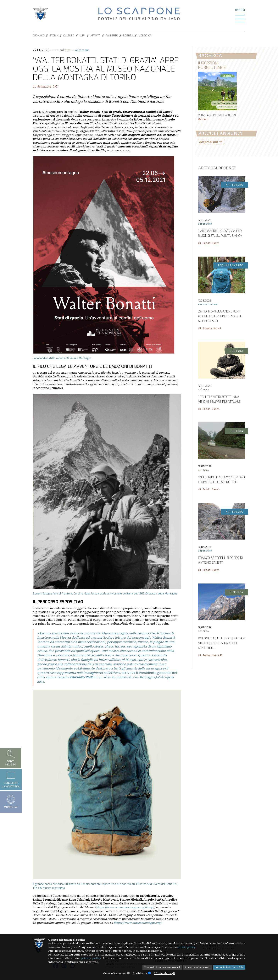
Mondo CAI (145, 36)
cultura (65, 50)
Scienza (128, 36)
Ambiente (112, 36)
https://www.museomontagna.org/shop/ (125, 907)
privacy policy (114, 958)
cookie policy (215, 946)
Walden (203, 120)
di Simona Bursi (210, 329)
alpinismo (82, 50)
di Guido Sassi (209, 244)
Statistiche (140, 973)
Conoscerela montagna (11, 780)
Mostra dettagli (166, 973)
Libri (82, 36)
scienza (203, 632)
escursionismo (208, 305)
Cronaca (39, 36)
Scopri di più (208, 143)
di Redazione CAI (45, 87)
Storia (54, 36)
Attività (95, 36)
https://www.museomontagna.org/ (138, 923)
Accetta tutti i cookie (228, 967)
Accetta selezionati (195, 967)
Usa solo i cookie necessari (157, 967)
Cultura (69, 36)
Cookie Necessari (113, 973)
